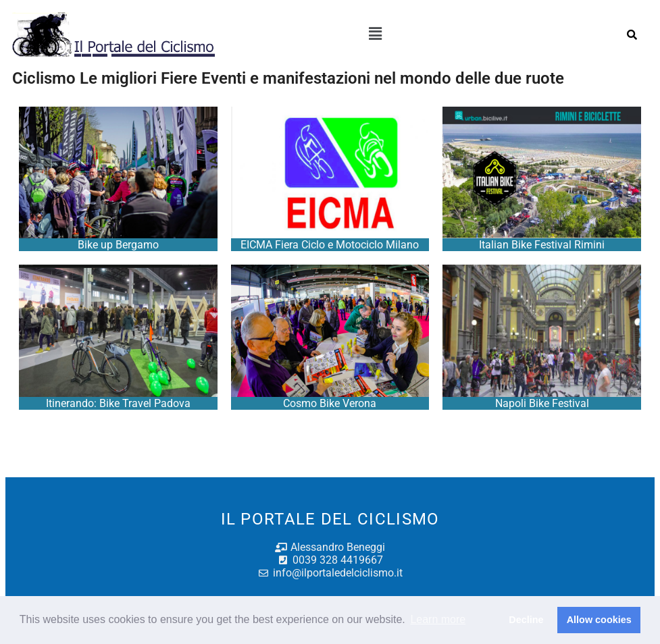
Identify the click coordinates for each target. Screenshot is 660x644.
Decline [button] (526, 620)
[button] (375, 34)
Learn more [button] (438, 619)
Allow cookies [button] (599, 620)
